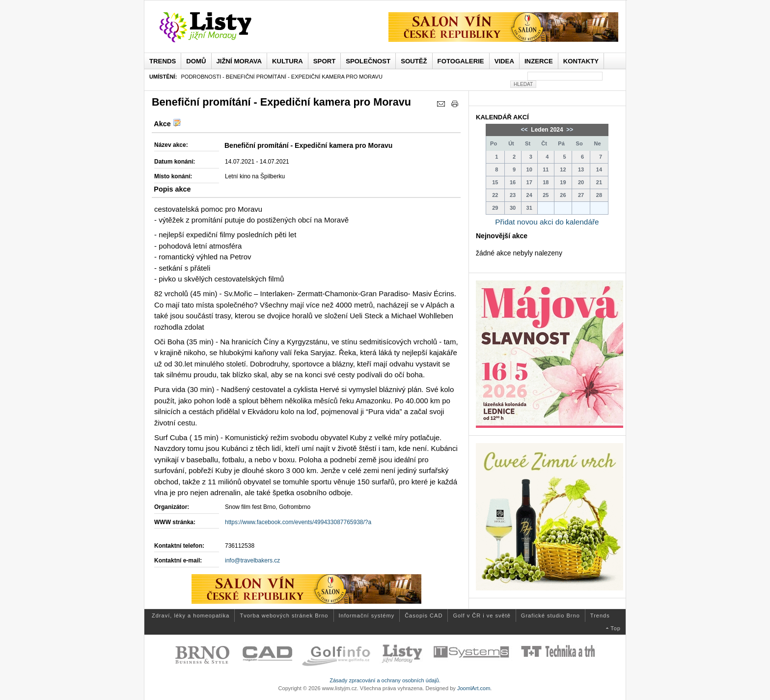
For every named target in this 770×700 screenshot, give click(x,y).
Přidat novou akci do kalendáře (547, 222)
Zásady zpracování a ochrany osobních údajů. (385, 680)
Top (616, 628)
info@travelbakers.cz (252, 560)
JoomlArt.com (474, 688)
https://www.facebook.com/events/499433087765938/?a (298, 522)
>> (569, 130)
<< (525, 130)
